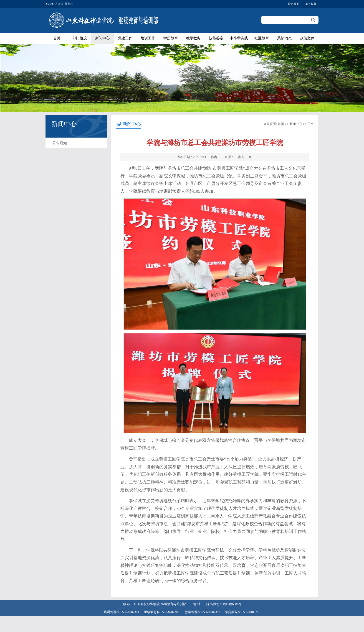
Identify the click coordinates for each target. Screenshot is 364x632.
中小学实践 (239, 38)
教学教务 (193, 38)
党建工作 (125, 38)
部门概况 (80, 38)
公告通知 (60, 143)
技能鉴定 (216, 38)
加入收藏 (311, 4)
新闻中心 (102, 38)
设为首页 (293, 4)
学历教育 (171, 38)
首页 (57, 38)
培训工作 (148, 38)
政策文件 (307, 38)
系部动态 (284, 38)
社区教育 (262, 38)
